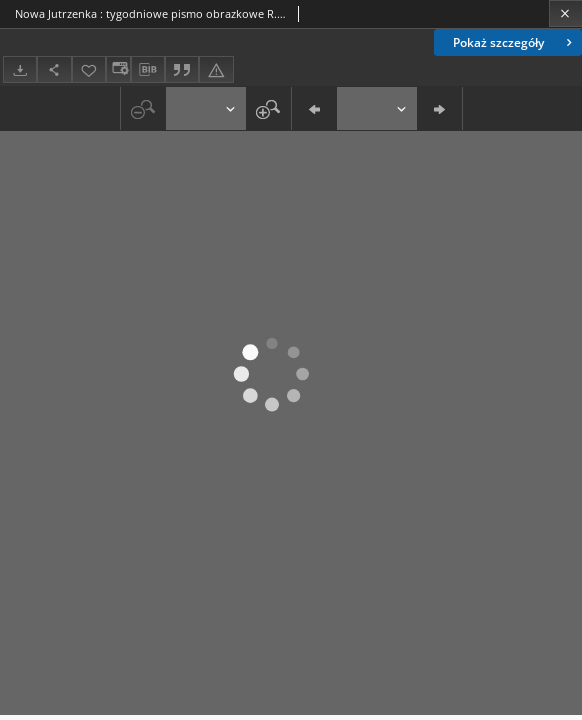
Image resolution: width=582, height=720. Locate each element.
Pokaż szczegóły (514, 42)
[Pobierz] (20, 69)
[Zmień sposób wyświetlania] (118, 69)
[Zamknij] (565, 13)
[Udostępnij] (54, 69)
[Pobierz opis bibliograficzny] (148, 70)
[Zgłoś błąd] (216, 69)
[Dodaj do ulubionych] (89, 69)
